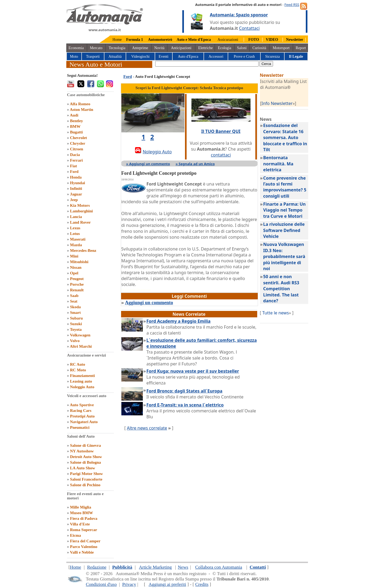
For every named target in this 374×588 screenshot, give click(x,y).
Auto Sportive (82, 405)
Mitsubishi (79, 262)
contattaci (221, 155)
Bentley (77, 121)
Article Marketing (155, 567)
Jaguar (76, 194)
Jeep (74, 200)
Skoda (75, 307)
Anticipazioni (181, 48)
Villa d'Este (80, 524)
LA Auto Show (83, 468)
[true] (207, 64)
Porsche (77, 284)
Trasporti (93, 57)
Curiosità (259, 48)
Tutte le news (276, 313)
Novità (159, 48)
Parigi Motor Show (86, 474)
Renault (77, 290)
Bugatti (77, 132)
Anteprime (140, 48)
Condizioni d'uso (101, 584)
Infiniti (76, 188)
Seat (74, 301)
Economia (76, 48)
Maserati (78, 239)
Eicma (76, 535)
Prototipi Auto (82, 416)
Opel (74, 273)
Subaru (77, 318)
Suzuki (76, 324)
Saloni (242, 48)
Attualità (115, 57)
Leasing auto (81, 381)
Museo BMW (81, 513)
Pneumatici (80, 427)
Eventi (164, 57)
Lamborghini (81, 211)
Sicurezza (273, 57)
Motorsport (281, 48)
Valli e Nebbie (82, 552)
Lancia (76, 217)
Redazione (97, 567)
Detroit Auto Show (86, 457)
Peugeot (77, 279)
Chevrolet (79, 138)
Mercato (96, 48)
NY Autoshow (82, 451)
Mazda (76, 245)
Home (117, 40)
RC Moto (78, 370)
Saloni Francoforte (86, 479)
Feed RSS (292, 5)
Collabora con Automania (219, 567)
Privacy (129, 584)
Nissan (76, 267)
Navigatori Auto (84, 422)
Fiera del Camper (85, 541)
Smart (75, 313)
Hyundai (78, 183)
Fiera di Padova (84, 518)
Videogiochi (140, 57)
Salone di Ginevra (86, 445)
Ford (74, 172)
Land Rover (80, 222)
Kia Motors (80, 205)
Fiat (74, 166)
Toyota (76, 329)
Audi (74, 115)
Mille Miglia (81, 507)
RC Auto (78, 364)
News (183, 567)
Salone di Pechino (85, 485)
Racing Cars (81, 411)
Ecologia (224, 48)
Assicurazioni (228, 40)
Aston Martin (81, 110)
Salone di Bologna (86, 462)
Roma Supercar (84, 530)
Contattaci (249, 28)
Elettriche (205, 48)
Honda (76, 177)
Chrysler (78, 143)
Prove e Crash (244, 57)
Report (301, 48)
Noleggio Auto (82, 387)
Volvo (75, 341)
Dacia (75, 155)
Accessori (216, 57)
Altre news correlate (147, 428)
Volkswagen (80, 335)
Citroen (77, 149)
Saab (74, 296)
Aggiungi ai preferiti (167, 584)
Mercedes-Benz (83, 251)
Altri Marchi (81, 346)
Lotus (75, 234)
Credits (202, 584)
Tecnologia (117, 48)
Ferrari (76, 160)
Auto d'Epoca (188, 57)
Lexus (75, 228)
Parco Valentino (84, 547)
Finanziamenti (83, 376)
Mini (74, 256)
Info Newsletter (277, 103)
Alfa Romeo (80, 104)
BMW (75, 126)
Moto (74, 57)
